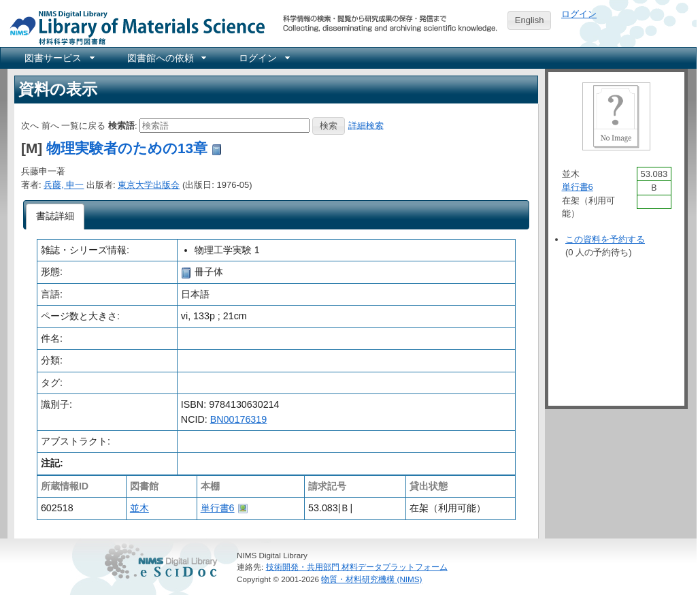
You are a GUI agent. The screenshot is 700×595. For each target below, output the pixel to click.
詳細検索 (366, 125)
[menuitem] (59, 58)
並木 (139, 508)
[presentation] (55, 216)
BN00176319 (238, 419)
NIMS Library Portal (133, 27)
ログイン (579, 14)
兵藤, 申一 (64, 185)
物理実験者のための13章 (127, 148)
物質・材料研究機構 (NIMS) (371, 579)
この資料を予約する (605, 239)
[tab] (55, 216)
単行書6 (218, 508)
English (530, 20)
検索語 (121, 125)
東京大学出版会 (149, 185)
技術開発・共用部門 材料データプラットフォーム (357, 567)
